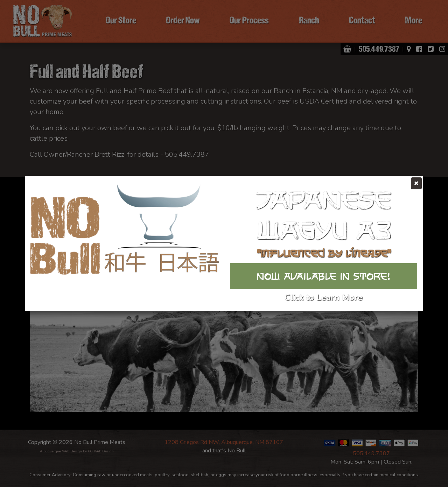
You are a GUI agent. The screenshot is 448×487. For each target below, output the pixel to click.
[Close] (416, 183)
